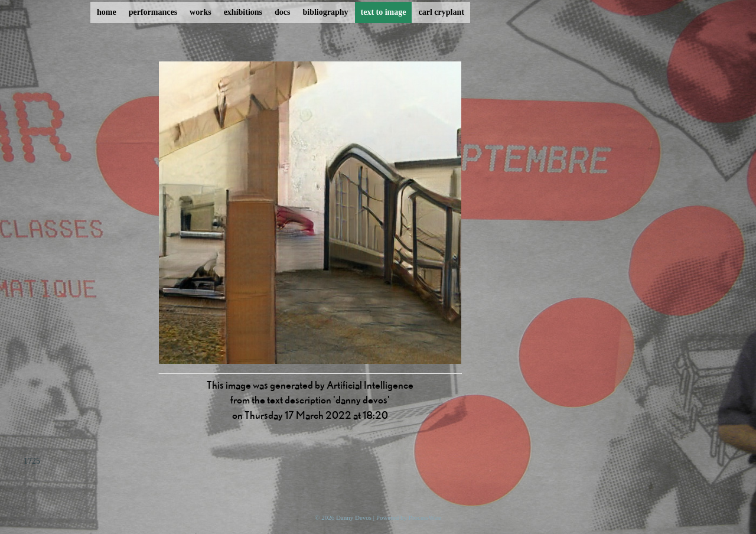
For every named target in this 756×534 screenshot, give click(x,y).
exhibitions (243, 12)
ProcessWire (425, 517)
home (107, 12)
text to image (384, 12)
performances (153, 12)
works (201, 12)
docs (282, 12)
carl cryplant (441, 12)
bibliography (325, 12)
